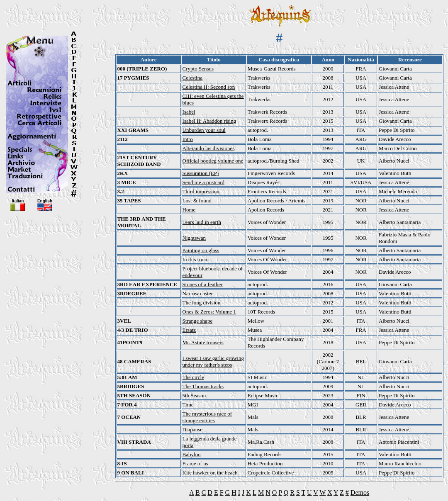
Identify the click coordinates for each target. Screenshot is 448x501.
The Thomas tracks (203, 386)
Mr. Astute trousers (203, 342)
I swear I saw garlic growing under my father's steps (213, 361)
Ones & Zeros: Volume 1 (209, 312)
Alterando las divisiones (209, 148)
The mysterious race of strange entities (207, 417)
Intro (188, 139)
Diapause (192, 429)
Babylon (192, 454)
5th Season (194, 395)
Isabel (189, 112)
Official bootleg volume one (213, 161)
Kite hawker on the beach (210, 473)
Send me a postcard (203, 182)
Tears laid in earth (202, 222)
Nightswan (194, 238)
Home (189, 210)
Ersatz (189, 330)
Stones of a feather (203, 284)
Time (188, 405)
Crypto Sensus (198, 69)
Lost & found (197, 201)
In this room (196, 259)
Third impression (201, 191)
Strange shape (198, 321)
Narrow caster (198, 293)
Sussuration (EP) (201, 173)
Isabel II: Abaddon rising (209, 121)
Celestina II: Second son (209, 87)
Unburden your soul (204, 130)
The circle (193, 377)
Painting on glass (201, 250)
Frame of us (195, 463)
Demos (360, 492)
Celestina (192, 78)
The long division (202, 303)
